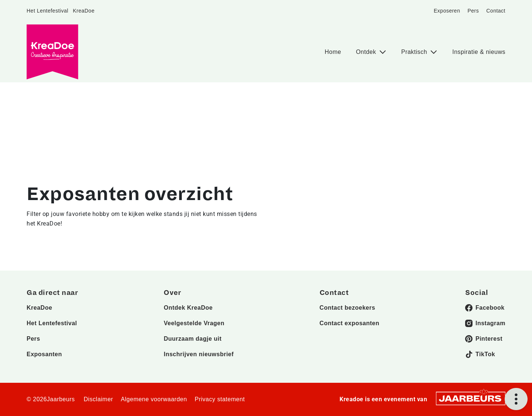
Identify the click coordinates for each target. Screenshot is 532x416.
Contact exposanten (349, 323)
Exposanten (44, 354)
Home (333, 52)
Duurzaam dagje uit (193, 339)
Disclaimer (98, 399)
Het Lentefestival (47, 11)
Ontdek (367, 52)
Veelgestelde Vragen (194, 323)
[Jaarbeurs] (471, 398)
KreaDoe (84, 11)
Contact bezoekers (347, 308)
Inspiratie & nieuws (479, 52)
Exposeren (447, 11)
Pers (473, 11)
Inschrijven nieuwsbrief (199, 354)
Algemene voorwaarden (154, 399)
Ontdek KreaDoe (188, 308)
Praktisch (415, 52)
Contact (496, 11)
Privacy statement (220, 399)
